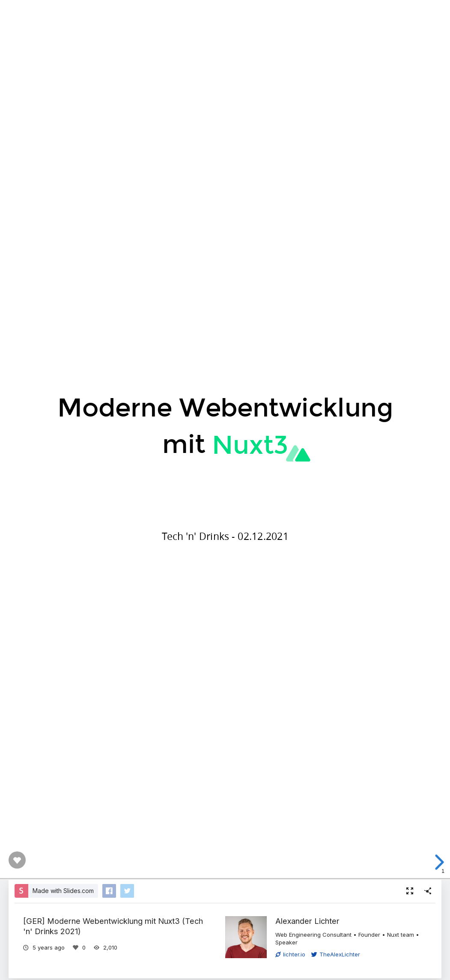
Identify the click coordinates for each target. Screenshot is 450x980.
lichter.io (290, 954)
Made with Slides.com (63, 891)
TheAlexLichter (336, 954)
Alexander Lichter (307, 921)
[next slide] (437, 862)
